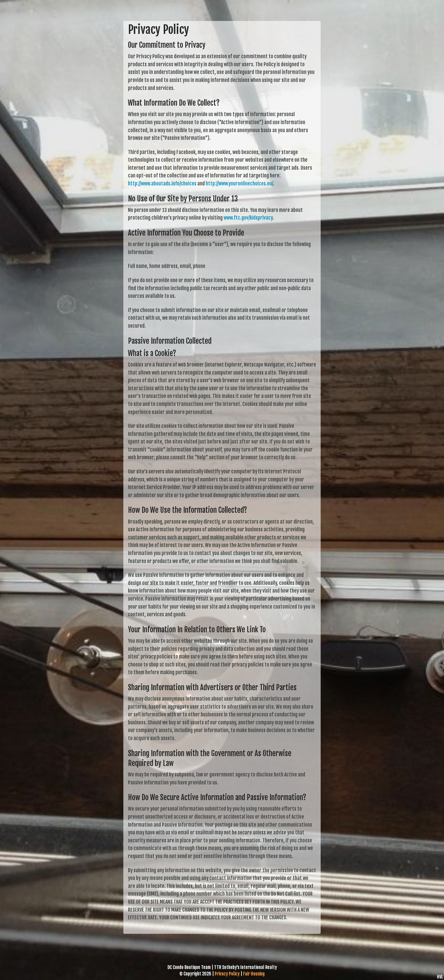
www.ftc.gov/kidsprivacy (248, 218)
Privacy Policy (227, 974)
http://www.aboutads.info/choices (162, 184)
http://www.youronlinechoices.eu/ (239, 184)
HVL (440, 977)
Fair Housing (254, 974)
